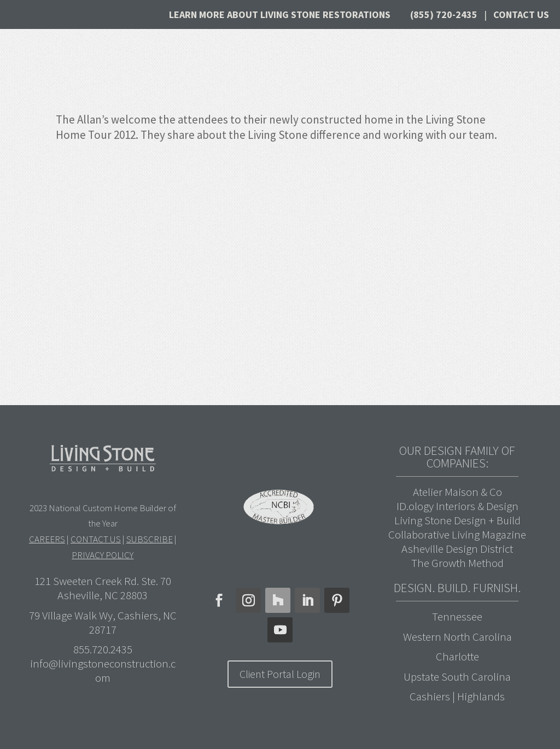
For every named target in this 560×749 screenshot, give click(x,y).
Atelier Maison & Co (457, 492)
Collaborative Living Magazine (457, 534)
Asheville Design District (457, 549)
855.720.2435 (103, 649)
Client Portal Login (280, 674)
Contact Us (521, 14)
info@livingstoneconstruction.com (103, 671)
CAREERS (47, 539)
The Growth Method (457, 563)
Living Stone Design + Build (457, 520)
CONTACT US (96, 539)
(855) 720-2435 (444, 14)
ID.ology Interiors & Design (457, 506)
